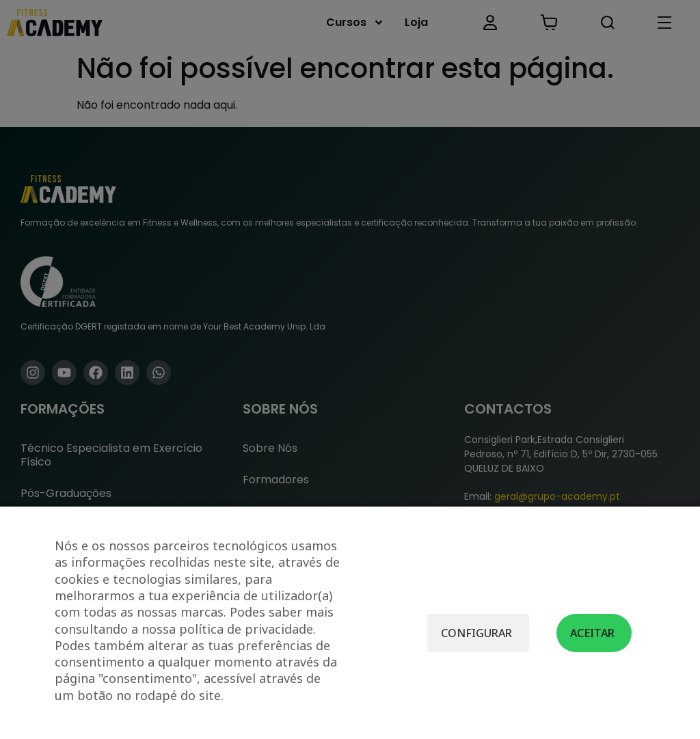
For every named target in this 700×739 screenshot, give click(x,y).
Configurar (476, 633)
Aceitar (592, 633)
